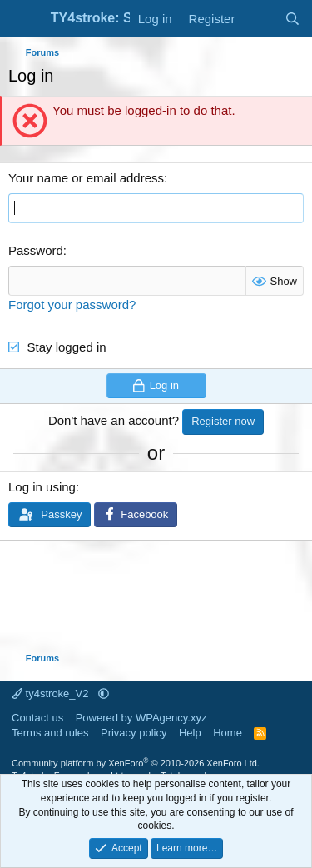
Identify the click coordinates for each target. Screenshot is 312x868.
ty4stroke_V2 (52, 693)
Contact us (37, 718)
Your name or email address (86, 178)
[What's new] (259, 19)
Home (228, 733)
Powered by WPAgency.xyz (141, 718)
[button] (104, 693)
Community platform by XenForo (136, 763)
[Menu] (23, 19)
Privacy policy (134, 733)
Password (36, 250)
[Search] (292, 19)
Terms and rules (50, 733)
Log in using (42, 487)
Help (190, 733)
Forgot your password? (72, 304)
